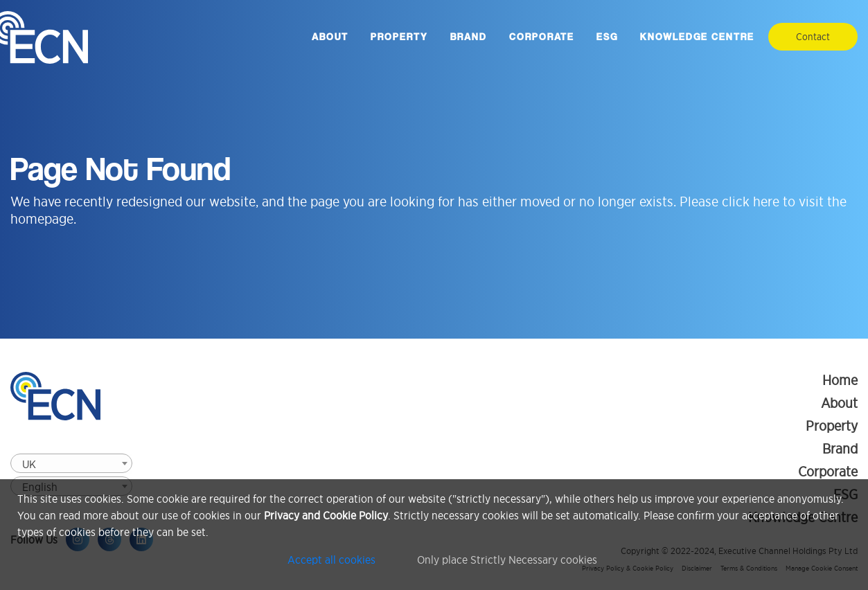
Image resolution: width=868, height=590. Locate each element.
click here (751, 202)
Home (840, 380)
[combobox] (71, 463)
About (330, 37)
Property (399, 37)
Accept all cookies (331, 560)
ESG (607, 37)
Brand (469, 37)
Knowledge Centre (697, 37)
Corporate (542, 37)
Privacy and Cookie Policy (326, 515)
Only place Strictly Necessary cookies (507, 560)
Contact (813, 37)
